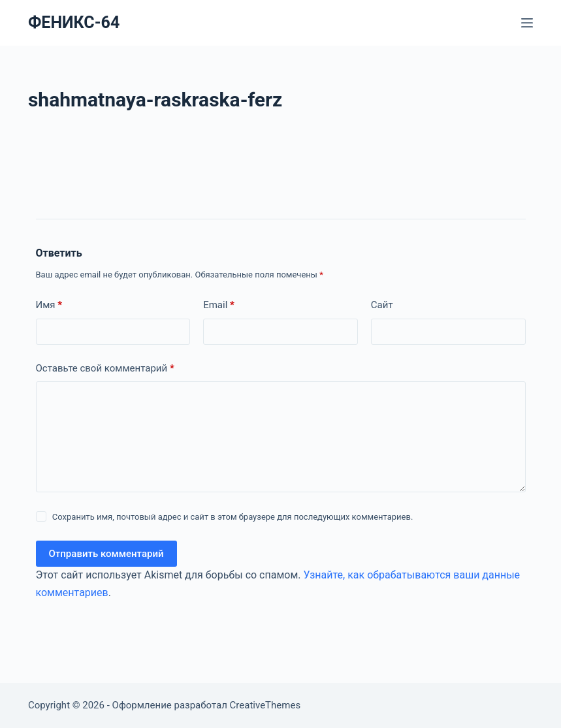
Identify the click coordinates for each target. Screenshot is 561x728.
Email (219, 305)
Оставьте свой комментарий (105, 369)
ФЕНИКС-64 (74, 23)
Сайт (382, 305)
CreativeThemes (265, 705)
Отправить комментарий (106, 554)
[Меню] (527, 23)
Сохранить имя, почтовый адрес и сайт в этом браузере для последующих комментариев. (233, 517)
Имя (49, 305)
